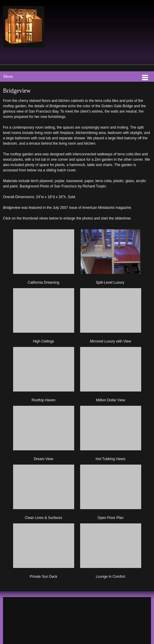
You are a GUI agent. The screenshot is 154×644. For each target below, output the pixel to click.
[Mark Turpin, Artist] (24, 27)
